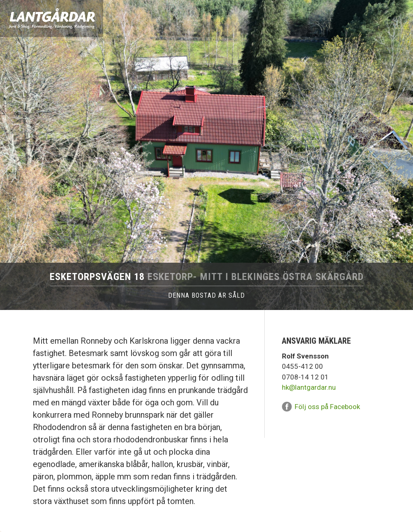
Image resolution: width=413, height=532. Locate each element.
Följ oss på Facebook (327, 407)
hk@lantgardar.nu (309, 387)
